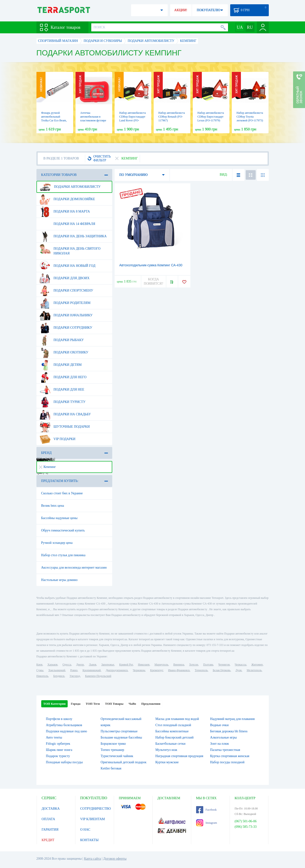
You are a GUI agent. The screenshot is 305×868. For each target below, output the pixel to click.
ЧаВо (132, 704)
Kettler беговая (111, 768)
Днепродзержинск (117, 670)
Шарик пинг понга (59, 750)
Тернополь (201, 670)
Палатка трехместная (225, 750)
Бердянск (59, 676)
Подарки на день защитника (73, 236)
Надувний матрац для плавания (232, 719)
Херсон (194, 665)
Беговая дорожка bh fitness (229, 731)
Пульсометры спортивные (119, 731)
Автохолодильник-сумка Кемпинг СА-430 (151, 265)
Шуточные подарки (65, 427)
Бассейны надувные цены (59, 518)
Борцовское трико (113, 744)
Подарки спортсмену (66, 291)
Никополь (42, 676)
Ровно (74, 670)
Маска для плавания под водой (177, 719)
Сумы (40, 670)
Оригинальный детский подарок (123, 762)
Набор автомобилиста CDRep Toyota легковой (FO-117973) (250, 117)
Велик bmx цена (53, 506)
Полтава (208, 665)
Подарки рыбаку (62, 340)
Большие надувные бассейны (121, 737)
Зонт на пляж (220, 744)
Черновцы (139, 670)
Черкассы (241, 665)
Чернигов (224, 665)
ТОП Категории (55, 704)
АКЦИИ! (181, 10)
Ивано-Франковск (179, 670)
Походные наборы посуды (64, 762)
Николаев (144, 665)
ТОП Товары (114, 704)
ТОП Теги (93, 704)
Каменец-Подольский (98, 676)
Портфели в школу (59, 719)
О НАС (85, 830)
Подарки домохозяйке (67, 199)
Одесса (67, 665)
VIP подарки (58, 439)
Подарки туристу (63, 402)
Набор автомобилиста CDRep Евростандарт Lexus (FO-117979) (211, 117)
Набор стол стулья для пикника (63, 555)
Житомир (257, 665)
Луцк (239, 670)
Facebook (206, 810)
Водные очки (219, 725)
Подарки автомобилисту (70, 187)
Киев (39, 665)
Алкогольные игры (224, 737)
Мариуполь (161, 665)
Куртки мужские (167, 762)
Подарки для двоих (65, 278)
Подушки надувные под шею (67, 731)
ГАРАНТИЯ (50, 830)
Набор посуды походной (227, 762)
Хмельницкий (57, 670)
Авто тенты (54, 737)
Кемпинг (48, 467)
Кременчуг (157, 670)
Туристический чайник (117, 756)
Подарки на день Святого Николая (70, 249)
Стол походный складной (173, 725)
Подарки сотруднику (66, 328)
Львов (93, 665)
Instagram (207, 823)
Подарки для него (63, 377)
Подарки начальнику (66, 315)
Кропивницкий (91, 670)
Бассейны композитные (172, 731)
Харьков (52, 665)
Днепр (80, 665)
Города (76, 704)
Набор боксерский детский (174, 737)
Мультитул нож (166, 750)
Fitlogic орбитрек (58, 744)
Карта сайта (93, 859)
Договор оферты (115, 859)
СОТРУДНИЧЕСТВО (96, 809)
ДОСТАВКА (51, 809)
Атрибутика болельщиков (64, 725)
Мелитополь (254, 670)
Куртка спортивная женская (230, 756)
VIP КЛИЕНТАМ (93, 819)
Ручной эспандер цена (57, 543)
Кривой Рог (126, 665)
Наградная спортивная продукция (179, 756)
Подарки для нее (62, 390)
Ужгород (75, 676)
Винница (179, 665)
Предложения (151, 704)
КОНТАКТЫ (89, 840)
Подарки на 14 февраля (67, 224)
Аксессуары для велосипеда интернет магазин (74, 568)
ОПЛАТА (48, 819)
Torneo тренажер (112, 750)
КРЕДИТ (48, 840)
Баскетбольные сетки (170, 744)
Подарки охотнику (64, 352)
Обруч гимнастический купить (63, 530)
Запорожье (108, 665)
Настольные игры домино (59, 580)
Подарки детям (61, 365)
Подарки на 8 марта (65, 212)
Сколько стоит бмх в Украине (62, 493)
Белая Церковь (222, 670)
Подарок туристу (58, 756)
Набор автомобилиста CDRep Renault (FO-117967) (172, 117)
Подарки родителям (65, 303)
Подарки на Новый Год (68, 266)
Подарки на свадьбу (65, 414)
